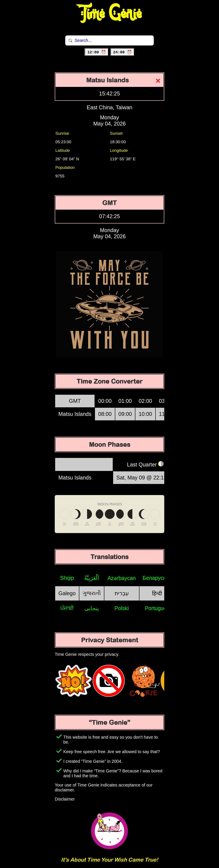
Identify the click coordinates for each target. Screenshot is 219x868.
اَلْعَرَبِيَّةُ (92, 578)
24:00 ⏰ (122, 52)
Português (157, 608)
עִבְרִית (122, 593)
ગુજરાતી (92, 593)
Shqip (67, 578)
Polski (122, 608)
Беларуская (157, 578)
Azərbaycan (122, 578)
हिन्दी (157, 593)
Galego (67, 593)
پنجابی (92, 608)
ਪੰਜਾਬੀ (67, 608)
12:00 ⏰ (97, 52)
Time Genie (110, 14)
